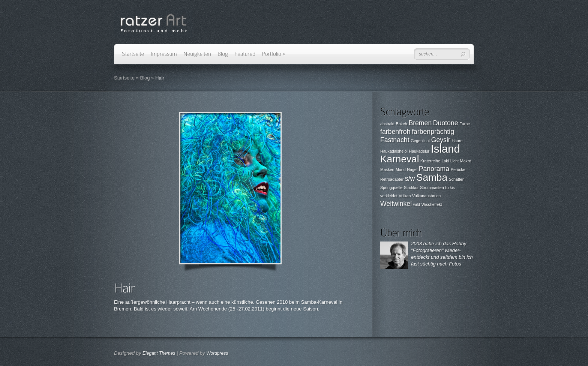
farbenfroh (395, 132)
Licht (455, 161)
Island (445, 149)
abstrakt (387, 124)
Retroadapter (392, 179)
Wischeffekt (432, 204)
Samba (432, 177)
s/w (410, 178)
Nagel (412, 169)
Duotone (446, 123)
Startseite (124, 78)
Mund (401, 169)
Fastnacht (395, 140)
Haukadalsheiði (394, 151)
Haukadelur (419, 151)
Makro (466, 161)
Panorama (434, 169)
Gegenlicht (420, 141)
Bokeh (402, 124)
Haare (457, 141)
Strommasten (432, 187)
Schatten (457, 179)
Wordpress (217, 353)
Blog (145, 78)
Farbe (465, 124)
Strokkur (411, 187)
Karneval (400, 159)
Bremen (420, 123)
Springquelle (391, 187)
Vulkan (405, 196)
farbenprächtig (433, 132)
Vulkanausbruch (426, 196)
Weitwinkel (396, 204)
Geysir (441, 140)
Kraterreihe (430, 161)
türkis (450, 187)
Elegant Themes (159, 353)
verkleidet (389, 196)
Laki (445, 161)
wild (417, 204)
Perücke (458, 169)
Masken (387, 169)
